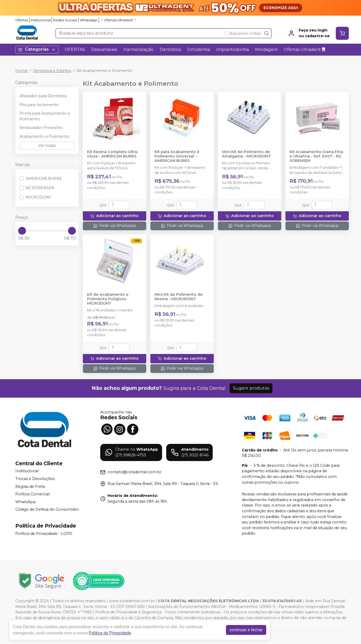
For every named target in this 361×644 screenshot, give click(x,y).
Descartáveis (104, 50)
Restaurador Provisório (41, 128)
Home (21, 71)
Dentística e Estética (52, 71)
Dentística (170, 50)
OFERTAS (75, 50)
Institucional (41, 20)
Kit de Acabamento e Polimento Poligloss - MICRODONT (108, 299)
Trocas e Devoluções (35, 479)
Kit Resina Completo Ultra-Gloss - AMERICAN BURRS (113, 154)
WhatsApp (89, 20)
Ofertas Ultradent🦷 (305, 50)
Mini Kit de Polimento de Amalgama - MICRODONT (247, 154)
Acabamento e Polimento (44, 136)
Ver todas (47, 146)
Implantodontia (233, 50)
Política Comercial (32, 494)
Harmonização (138, 50)
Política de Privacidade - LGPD (44, 534)
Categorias (37, 50)
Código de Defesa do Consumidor (47, 510)
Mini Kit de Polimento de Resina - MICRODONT (179, 297)
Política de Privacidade (110, 633)
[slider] (22, 231)
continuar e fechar (246, 630)
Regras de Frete (30, 487)
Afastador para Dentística (43, 96)
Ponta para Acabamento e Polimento (45, 116)
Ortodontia (199, 50)
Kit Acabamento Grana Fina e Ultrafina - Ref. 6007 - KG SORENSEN (316, 156)
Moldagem (266, 50)
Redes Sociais (65, 20)
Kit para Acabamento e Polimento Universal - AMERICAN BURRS (177, 156)
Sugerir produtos (251, 388)
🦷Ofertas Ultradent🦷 (119, 20)
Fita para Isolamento (39, 105)
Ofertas (22, 20)
